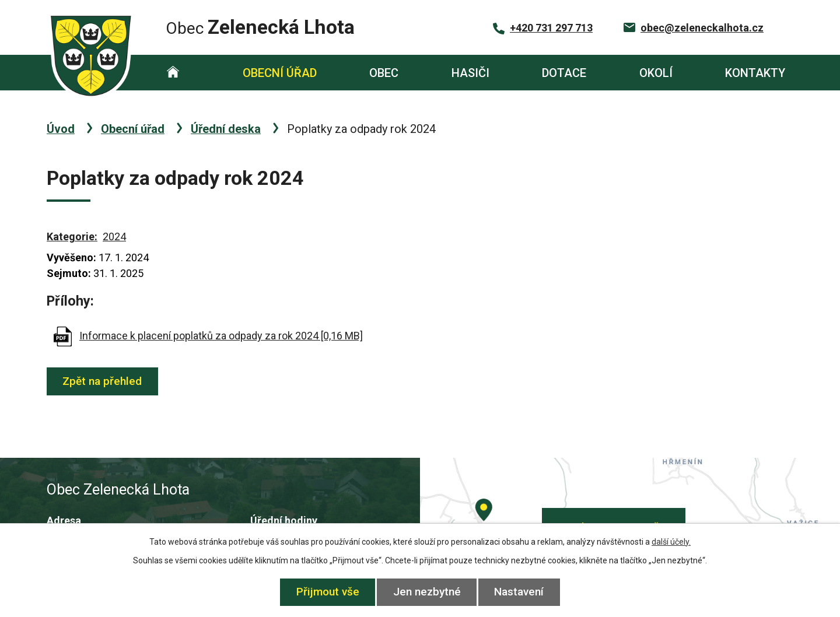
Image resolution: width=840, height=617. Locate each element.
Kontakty (755, 73)
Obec (384, 73)
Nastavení (521, 592)
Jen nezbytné (427, 592)
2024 (114, 236)
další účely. (671, 542)
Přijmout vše (327, 592)
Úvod (173, 73)
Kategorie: (72, 236)
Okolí (656, 73)
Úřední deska (226, 129)
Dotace (564, 73)
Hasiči (470, 73)
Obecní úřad (280, 73)
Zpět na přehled (103, 381)
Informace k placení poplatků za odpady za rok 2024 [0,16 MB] (221, 336)
